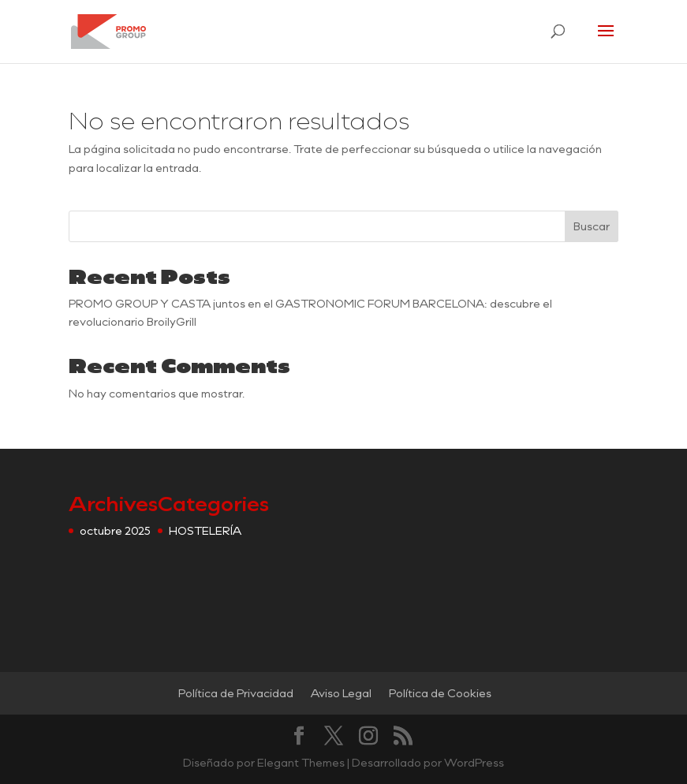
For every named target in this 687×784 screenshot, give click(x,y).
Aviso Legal (341, 693)
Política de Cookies (440, 693)
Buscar (592, 226)
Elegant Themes (301, 762)
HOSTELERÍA (205, 530)
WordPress (474, 762)
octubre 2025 (115, 530)
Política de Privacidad (236, 693)
